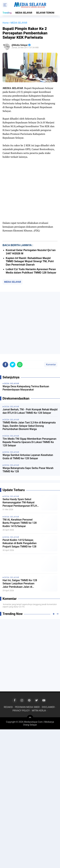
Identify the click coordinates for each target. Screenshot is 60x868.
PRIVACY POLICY (21, 711)
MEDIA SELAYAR (24, 13)
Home (6, 23)
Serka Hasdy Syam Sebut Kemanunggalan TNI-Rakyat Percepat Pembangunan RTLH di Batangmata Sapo (20, 503)
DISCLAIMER (48, 707)
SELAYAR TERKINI (45, 13)
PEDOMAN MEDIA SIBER (27, 707)
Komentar (51, 365)
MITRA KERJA (39, 711)
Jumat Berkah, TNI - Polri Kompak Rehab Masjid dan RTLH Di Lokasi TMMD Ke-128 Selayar (30, 411)
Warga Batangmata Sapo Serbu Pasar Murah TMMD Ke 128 (28, 470)
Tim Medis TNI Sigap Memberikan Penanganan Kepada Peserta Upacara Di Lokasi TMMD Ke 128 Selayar (29, 442)
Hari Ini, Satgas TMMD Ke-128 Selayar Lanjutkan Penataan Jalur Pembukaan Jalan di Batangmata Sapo (20, 584)
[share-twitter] (13, 365)
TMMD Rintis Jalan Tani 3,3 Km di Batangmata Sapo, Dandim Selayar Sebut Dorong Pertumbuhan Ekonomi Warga (29, 426)
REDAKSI (8, 707)
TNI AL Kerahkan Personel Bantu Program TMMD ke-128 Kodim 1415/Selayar (20, 523)
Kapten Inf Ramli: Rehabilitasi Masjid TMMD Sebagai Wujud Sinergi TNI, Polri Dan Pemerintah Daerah (30, 261)
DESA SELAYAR (12, 496)
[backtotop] (30, 718)
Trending (7, 13)
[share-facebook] (5, 365)
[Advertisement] (30, 323)
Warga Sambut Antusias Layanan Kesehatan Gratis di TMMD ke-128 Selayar (28, 457)
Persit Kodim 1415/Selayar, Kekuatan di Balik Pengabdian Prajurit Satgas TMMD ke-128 (20, 543)
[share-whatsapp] (20, 365)
